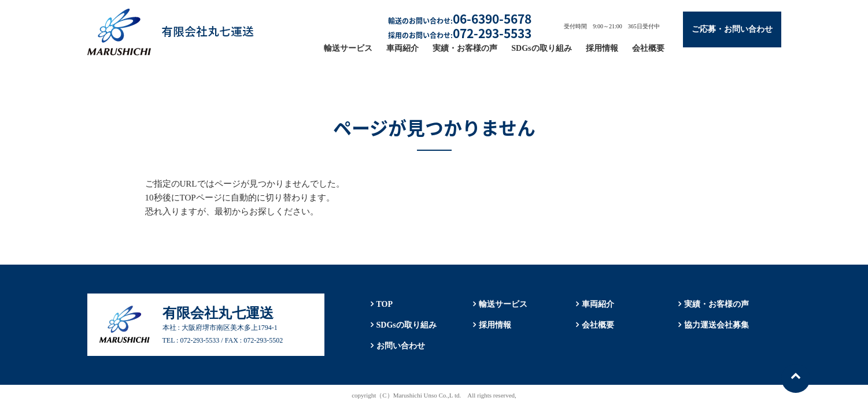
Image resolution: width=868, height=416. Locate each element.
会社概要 (648, 48)
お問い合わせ (401, 346)
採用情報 (602, 48)
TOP (385, 304)
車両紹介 (402, 48)
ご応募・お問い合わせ (732, 29)
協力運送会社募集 (716, 325)
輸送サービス (348, 48)
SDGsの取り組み (541, 48)
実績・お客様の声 (465, 48)
